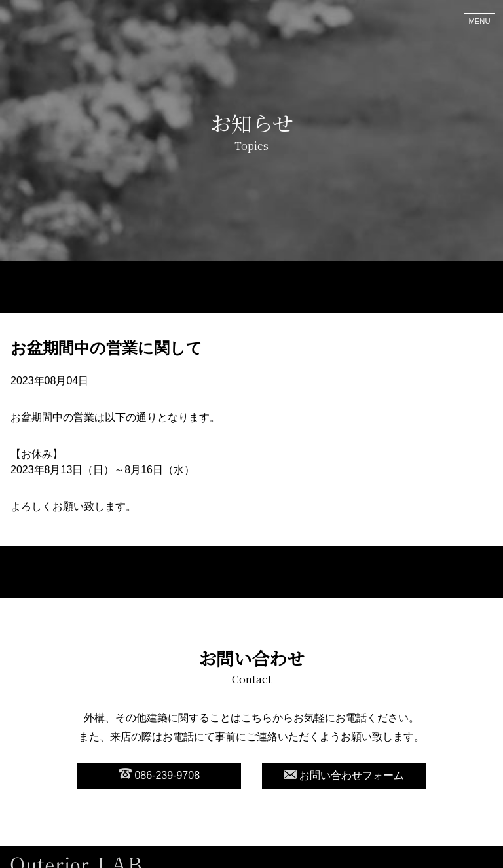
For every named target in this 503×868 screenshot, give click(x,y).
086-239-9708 (159, 774)
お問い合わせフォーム (344, 775)
